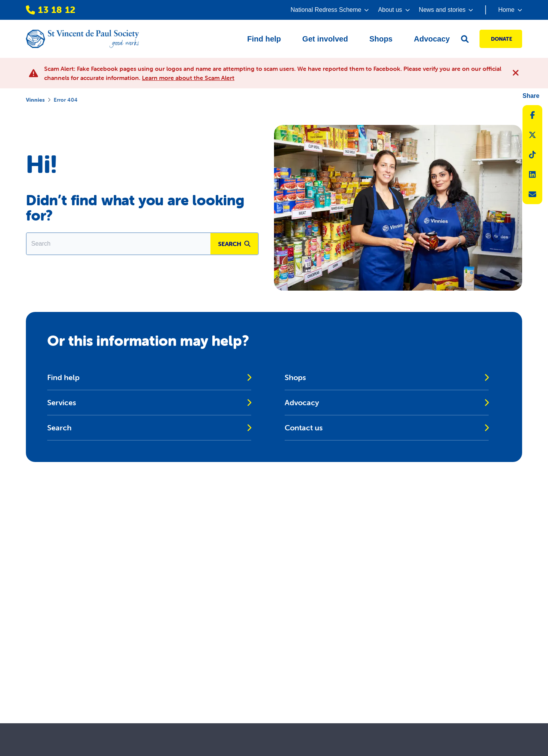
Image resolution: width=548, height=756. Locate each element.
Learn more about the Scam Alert (188, 78)
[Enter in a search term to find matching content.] (119, 244)
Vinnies (35, 100)
